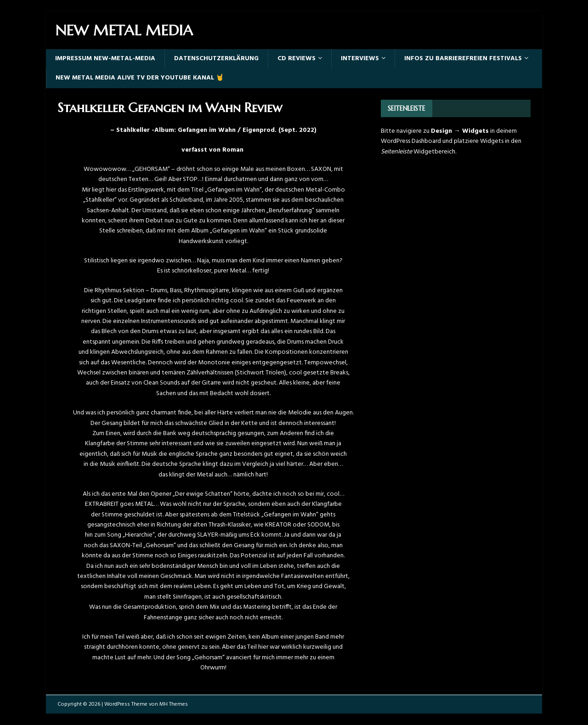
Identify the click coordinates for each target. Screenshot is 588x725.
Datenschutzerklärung (216, 59)
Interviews (360, 59)
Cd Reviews (297, 59)
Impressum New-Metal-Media (105, 59)
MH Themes (174, 704)
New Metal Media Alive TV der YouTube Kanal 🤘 (140, 78)
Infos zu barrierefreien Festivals (463, 59)
